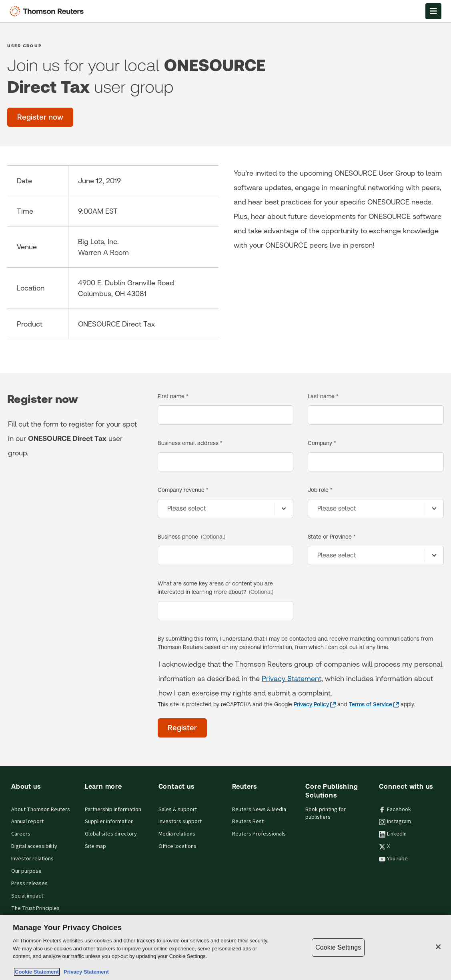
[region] (225, 947)
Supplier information (109, 822)
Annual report (27, 822)
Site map (95, 846)
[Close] (438, 947)
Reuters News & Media (259, 810)
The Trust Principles (35, 908)
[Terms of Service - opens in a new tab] (374, 704)
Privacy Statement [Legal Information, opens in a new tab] (85, 972)
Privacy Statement (292, 678)
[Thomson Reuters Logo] (48, 11)
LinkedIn (393, 834)
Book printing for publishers (326, 813)
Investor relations (32, 859)
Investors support (180, 822)
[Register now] (40, 117)
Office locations (177, 846)
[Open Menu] (433, 11)
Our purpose (26, 871)
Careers (21, 834)
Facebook (395, 810)
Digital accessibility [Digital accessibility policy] (34, 846)
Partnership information (113, 810)
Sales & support (178, 810)
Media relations (177, 834)
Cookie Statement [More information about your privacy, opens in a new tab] (37, 972)
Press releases (29, 884)
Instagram (395, 822)
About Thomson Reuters (41, 810)
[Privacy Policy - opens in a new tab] (315, 704)
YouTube (393, 859)
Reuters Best (248, 822)
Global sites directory (111, 834)
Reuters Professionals (259, 834)
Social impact (27, 896)
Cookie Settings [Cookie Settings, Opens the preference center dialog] (338, 947)
